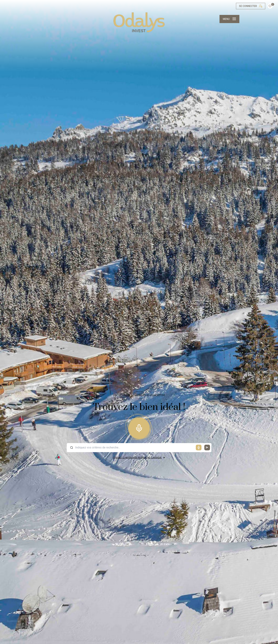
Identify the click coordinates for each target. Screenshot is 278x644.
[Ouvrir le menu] (229, 19)
